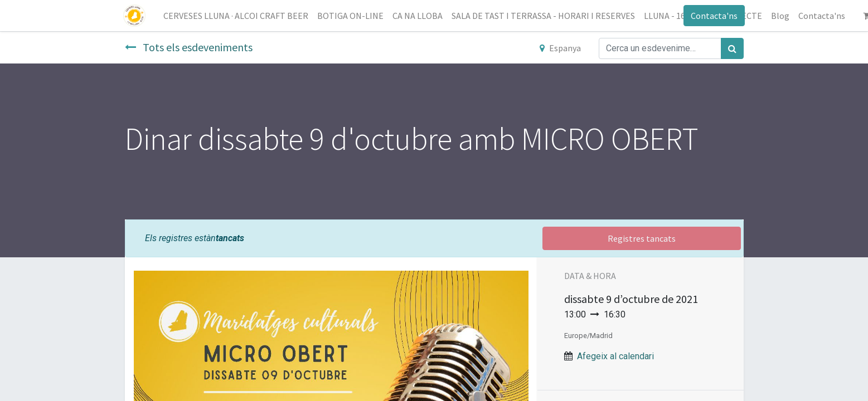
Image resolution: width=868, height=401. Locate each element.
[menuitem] (237, 16)
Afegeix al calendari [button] (615, 356)
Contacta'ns (713, 16)
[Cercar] (732, 48)
